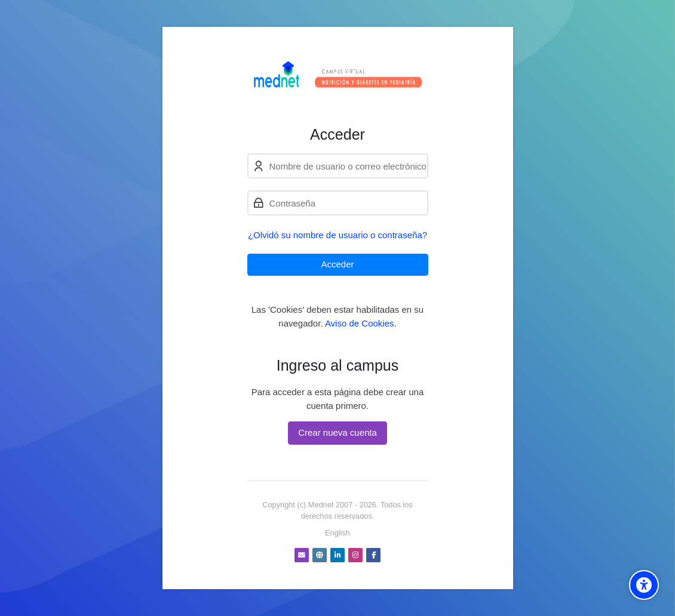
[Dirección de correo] (302, 555)
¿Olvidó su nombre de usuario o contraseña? (337, 235)
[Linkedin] (337, 555)
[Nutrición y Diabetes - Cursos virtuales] (338, 76)
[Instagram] (355, 555)
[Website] (320, 555)
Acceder (337, 264)
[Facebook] (373, 555)
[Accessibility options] (644, 585)
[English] (337, 533)
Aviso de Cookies (360, 323)
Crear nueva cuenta (337, 432)
